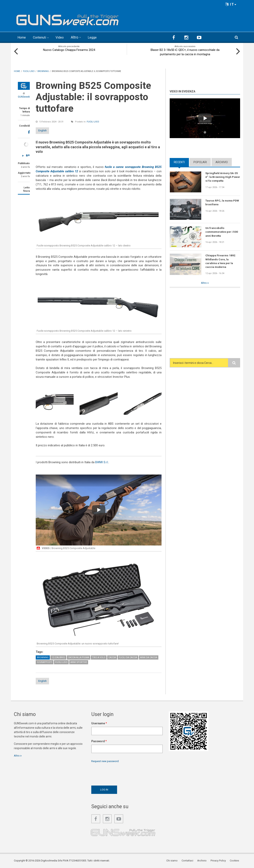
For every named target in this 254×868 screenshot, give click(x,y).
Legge (97, 37)
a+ (28, 155)
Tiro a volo (99, 657)
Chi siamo (174, 861)
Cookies (235, 861)
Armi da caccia (149, 657)
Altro (79, 37)
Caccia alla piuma (79, 657)
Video (64, 37)
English (46, 130)
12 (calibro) (58, 657)
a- (23, 155)
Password (99, 741)
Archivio (222, 162)
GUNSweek (24, 97)
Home (22, 37)
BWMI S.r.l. (102, 462)
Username (99, 723)
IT (231, 4)
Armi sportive (79, 662)
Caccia (112, 657)
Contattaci (189, 861)
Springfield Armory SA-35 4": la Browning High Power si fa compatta (222, 177)
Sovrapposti (45, 662)
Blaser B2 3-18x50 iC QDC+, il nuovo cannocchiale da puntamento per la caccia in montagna (185, 52)
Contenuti (42, 37)
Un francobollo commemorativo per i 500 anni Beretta (222, 232)
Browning (43, 657)
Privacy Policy (219, 861)
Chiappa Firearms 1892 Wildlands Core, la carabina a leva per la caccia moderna (221, 261)
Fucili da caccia (128, 657)
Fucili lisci (93, 121)
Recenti (179, 162)
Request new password (106, 761)
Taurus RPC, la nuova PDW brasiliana (219, 202)
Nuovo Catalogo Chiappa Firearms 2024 (69, 50)
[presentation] (121, 773)
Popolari (200, 162)
